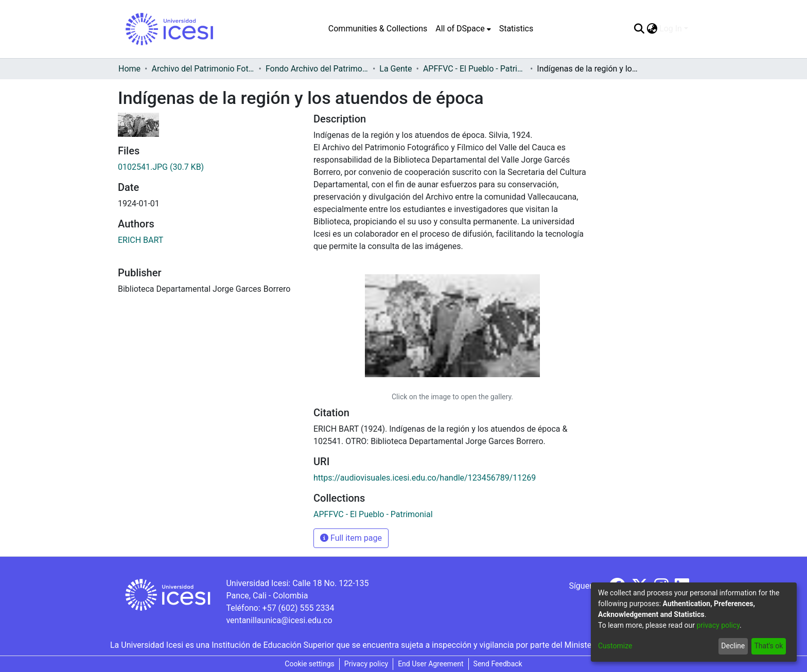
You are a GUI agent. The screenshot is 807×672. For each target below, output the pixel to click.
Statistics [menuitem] (516, 29)
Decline (733, 646)
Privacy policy (366, 664)
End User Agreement (431, 664)
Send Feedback (498, 664)
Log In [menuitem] (671, 29)
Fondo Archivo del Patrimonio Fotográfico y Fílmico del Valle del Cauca (317, 69)
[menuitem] (463, 29)
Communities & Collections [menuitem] (378, 29)
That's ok (768, 646)
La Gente (396, 69)
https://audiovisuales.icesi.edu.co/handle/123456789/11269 (425, 478)
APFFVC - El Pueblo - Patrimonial (475, 69)
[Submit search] (639, 29)
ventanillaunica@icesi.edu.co (279, 620)
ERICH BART (141, 240)
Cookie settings (310, 664)
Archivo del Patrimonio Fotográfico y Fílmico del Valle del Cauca (203, 69)
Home (129, 69)
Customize (615, 646)
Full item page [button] (351, 538)
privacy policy (718, 625)
